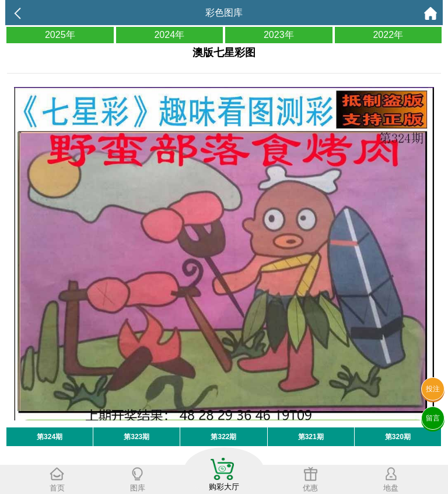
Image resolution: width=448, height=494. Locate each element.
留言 (433, 418)
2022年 (388, 35)
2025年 (60, 35)
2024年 (169, 35)
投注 (433, 389)
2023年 (279, 35)
